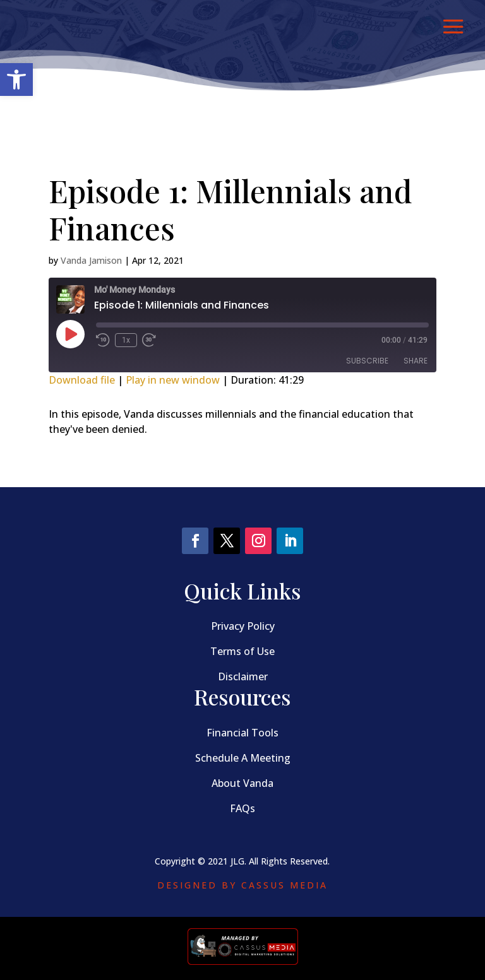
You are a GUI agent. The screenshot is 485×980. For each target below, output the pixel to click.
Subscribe (367, 361)
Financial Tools (242, 733)
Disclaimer (243, 676)
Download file (82, 380)
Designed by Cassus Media (242, 885)
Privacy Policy (243, 626)
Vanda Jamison (91, 260)
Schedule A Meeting (243, 758)
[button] (16, 80)
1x (126, 340)
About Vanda (242, 783)
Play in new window (173, 380)
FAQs (242, 808)
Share (416, 361)
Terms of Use (242, 651)
